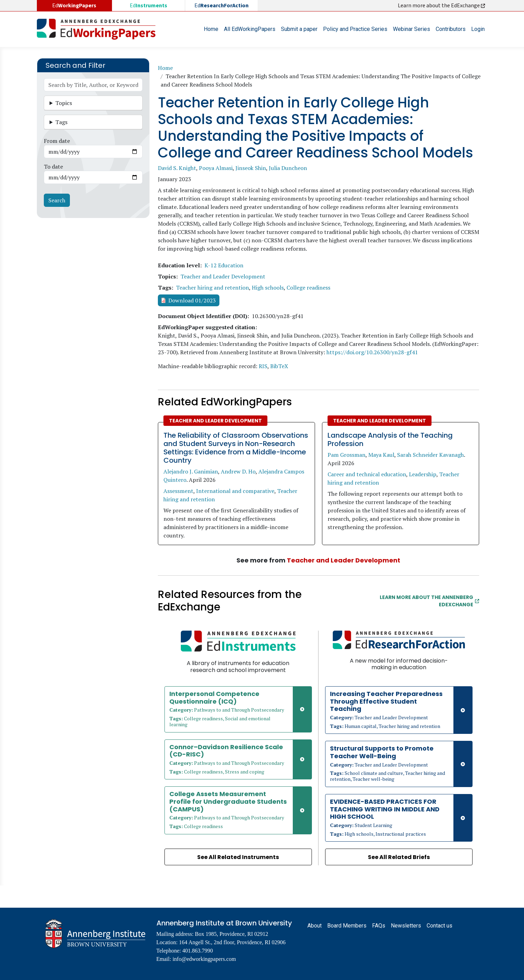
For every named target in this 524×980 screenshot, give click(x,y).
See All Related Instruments (238, 857)
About (315, 926)
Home (211, 29)
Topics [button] (64, 103)
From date (57, 141)
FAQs (379, 926)
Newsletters (406, 926)
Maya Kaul (381, 455)
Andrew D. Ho (238, 471)
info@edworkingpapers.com (204, 959)
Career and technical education (367, 474)
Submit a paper (299, 29)
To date (53, 167)
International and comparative (235, 491)
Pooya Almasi (216, 168)
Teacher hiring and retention (212, 287)
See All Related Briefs (399, 857)
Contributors (451, 29)
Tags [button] (61, 122)
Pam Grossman (346, 455)
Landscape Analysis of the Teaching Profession (390, 439)
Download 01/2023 (192, 300)
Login (478, 29)
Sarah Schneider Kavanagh (430, 455)
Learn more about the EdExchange (442, 6)
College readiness (308, 287)
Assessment (178, 491)
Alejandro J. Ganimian (191, 471)
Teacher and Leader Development (223, 276)
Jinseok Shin (251, 168)
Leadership (423, 474)
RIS (263, 366)
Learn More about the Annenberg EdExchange (429, 601)
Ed (148, 6)
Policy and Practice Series (355, 29)
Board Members (347, 926)
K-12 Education (224, 265)
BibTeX (279, 366)
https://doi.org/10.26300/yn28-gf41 (372, 352)
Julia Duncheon (288, 168)
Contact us (440, 926)
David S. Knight (177, 168)
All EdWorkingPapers (250, 29)
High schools (268, 287)
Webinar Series (412, 29)
